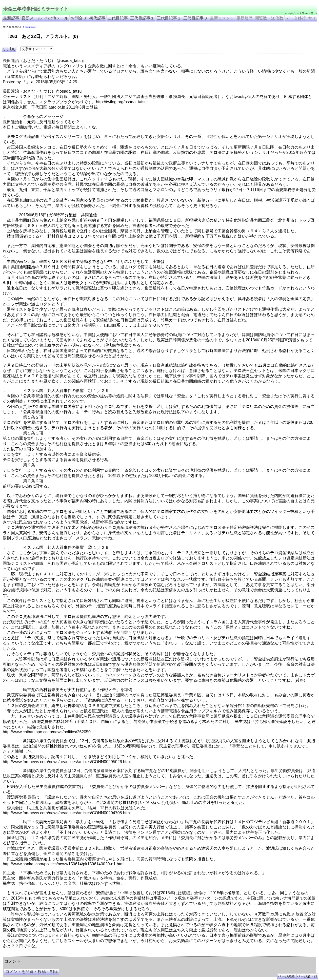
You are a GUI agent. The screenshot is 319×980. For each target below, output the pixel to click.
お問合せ (79, 18)
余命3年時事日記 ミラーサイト (88, 954)
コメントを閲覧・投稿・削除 (32, 972)
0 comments (29, 27)
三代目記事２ (169, 18)
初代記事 (97, 18)
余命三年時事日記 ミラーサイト (36, 9)
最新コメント (222, 18)
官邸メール (32, 18)
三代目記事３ (195, 18)
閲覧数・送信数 (269, 18)
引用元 (9, 49)
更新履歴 (245, 18)
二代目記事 (118, 18)
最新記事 (11, 18)
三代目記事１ (142, 18)
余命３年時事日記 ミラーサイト (54, 954)
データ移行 (296, 18)
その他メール (56, 18)
